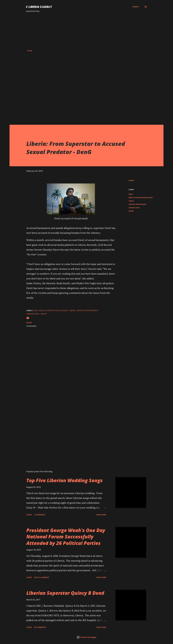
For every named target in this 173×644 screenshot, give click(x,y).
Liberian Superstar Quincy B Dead (65, 593)
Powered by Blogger (87, 637)
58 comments (40, 627)
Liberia (131, 201)
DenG (131, 194)
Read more (101, 515)
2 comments (40, 515)
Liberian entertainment (137, 204)
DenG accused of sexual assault (141, 197)
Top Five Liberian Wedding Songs (64, 480)
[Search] (136, 7)
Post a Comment (42, 577)
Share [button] (131, 180)
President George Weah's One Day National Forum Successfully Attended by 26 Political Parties (66, 537)
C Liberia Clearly (39, 7)
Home (30, 51)
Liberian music (134, 208)
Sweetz (131, 211)
